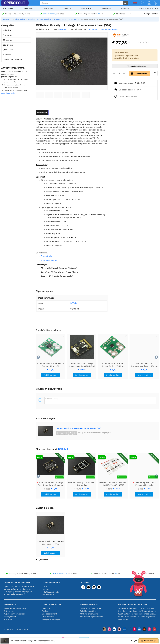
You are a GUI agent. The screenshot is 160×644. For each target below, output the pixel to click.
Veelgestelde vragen (51, 619)
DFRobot (74, 303)
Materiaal (125, 8)
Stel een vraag (51, 399)
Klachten (8, 619)
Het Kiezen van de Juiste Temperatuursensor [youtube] (137, 611)
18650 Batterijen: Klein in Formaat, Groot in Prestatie (137, 614)
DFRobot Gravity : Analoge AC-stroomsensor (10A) (78, 428)
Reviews (46, 611)
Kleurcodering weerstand (91, 617)
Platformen (48, 8)
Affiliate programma (89, 614)
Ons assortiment (49, 614)
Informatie (10, 605)
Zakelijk (147, 14)
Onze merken (8, 8)
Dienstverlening (89, 605)
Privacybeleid (10, 617)
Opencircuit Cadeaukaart (91, 608)
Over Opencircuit (51, 605)
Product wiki (47, 256)
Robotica (67, 8)
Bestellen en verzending (15, 608)
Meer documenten (49, 260)
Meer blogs (123, 619)
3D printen (106, 8)
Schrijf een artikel (88, 611)
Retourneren (9, 611)
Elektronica (28, 8)
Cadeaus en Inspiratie (149, 8)
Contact (155, 14)
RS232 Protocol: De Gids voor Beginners (136, 617)
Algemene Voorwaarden (14, 614)
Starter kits (86, 8)
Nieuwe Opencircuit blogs (133, 605)
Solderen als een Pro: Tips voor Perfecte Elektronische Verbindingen (137, 608)
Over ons (46, 608)
